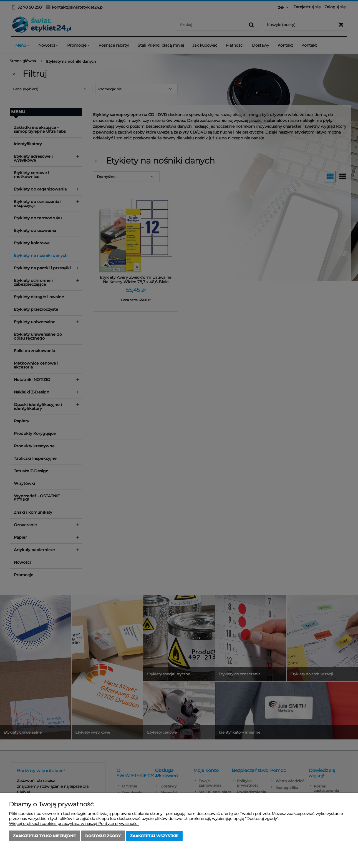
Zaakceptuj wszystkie (154, 836)
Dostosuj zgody (103, 836)
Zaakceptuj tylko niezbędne (44, 836)
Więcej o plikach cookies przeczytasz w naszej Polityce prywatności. (74, 824)
